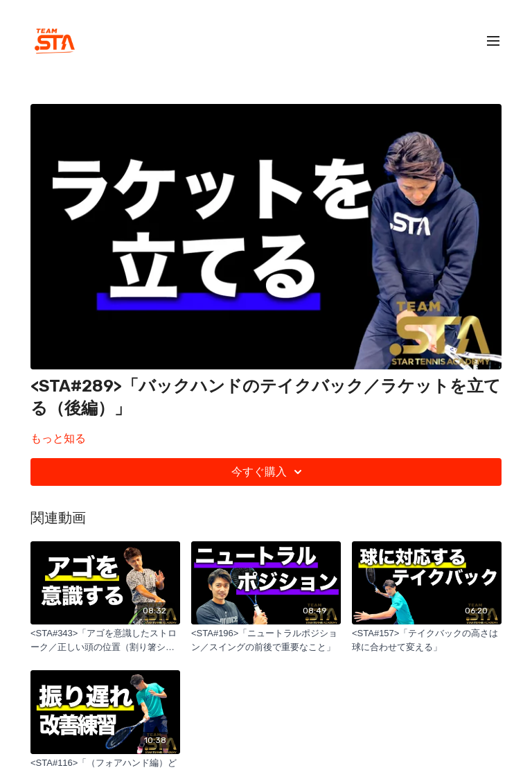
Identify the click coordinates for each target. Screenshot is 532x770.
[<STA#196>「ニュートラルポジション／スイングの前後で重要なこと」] (266, 640)
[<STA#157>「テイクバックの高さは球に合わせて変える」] (427, 640)
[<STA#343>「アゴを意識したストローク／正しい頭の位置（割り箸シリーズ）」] (105, 640)
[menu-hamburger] (493, 41)
